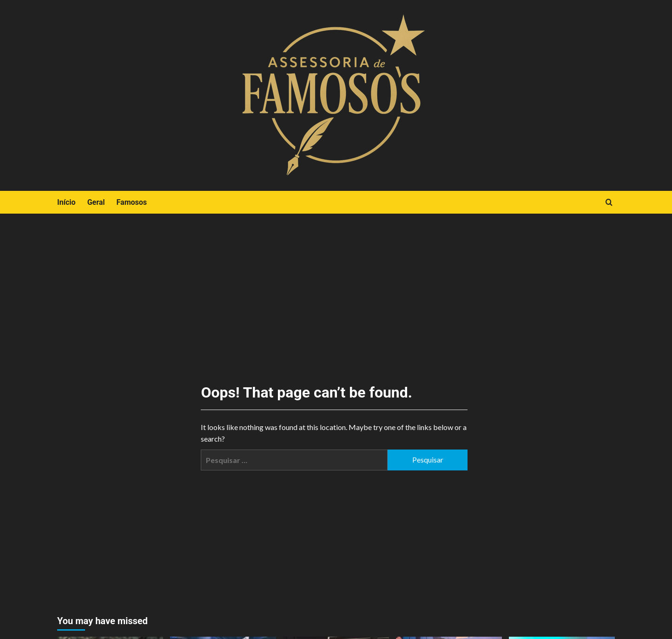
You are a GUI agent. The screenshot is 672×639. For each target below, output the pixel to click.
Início (66, 202)
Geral (96, 202)
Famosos (132, 202)
